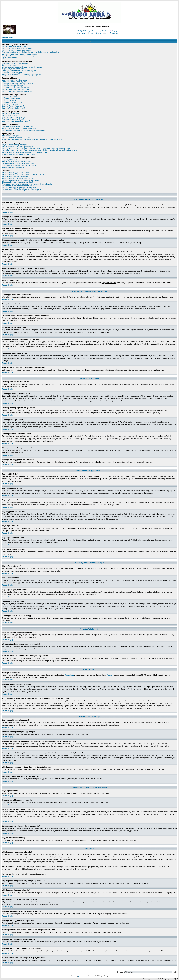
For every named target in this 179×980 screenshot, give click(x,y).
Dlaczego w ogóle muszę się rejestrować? (17, 48)
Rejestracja (82, 33)
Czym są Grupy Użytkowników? (14, 117)
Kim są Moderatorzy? (10, 115)
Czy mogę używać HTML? (12, 99)
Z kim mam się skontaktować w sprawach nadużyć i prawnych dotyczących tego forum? (34, 139)
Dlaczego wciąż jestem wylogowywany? (17, 50)
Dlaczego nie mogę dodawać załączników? (18, 182)
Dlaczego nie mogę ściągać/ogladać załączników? (20, 188)
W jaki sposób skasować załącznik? (15, 176)
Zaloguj (91, 33)
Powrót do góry (8, 212)
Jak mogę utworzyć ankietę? (12, 86)
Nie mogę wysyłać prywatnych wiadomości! (18, 126)
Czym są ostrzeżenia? (10, 160)
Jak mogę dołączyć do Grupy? (13, 119)
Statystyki (114, 31)
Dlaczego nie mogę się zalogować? (15, 46)
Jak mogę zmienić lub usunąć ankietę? (16, 88)
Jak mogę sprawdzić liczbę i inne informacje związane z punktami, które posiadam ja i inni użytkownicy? (40, 150)
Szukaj (86, 31)
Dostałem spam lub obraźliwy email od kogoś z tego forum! (23, 130)
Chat (106, 33)
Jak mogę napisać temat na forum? (15, 80)
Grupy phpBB (69, 675)
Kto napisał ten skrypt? (10, 136)
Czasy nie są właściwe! (10, 65)
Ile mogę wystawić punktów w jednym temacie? (19, 154)
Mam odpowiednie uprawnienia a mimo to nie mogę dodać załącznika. (27, 184)
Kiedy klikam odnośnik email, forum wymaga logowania (22, 75)
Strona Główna (7, 38)
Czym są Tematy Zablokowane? (14, 108)
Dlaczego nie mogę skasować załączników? (18, 186)
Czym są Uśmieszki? (10, 100)
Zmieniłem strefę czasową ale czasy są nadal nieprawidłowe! (24, 67)
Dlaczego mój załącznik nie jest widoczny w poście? (21, 180)
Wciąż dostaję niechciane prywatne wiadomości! (20, 128)
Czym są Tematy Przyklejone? (13, 106)
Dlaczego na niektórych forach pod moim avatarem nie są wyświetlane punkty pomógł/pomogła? (37, 149)
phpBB (80, 976)
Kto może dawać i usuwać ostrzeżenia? (16, 162)
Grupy (105, 31)
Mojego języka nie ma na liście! (13, 69)
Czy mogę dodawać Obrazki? (13, 102)
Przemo (109, 675)
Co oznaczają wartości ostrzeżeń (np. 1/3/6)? (18, 163)
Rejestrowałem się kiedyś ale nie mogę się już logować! (22, 56)
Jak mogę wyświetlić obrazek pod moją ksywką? (20, 71)
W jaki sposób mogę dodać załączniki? (16, 173)
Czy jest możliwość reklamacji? (13, 167)
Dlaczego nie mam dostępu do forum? (16, 89)
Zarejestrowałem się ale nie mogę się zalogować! (20, 54)
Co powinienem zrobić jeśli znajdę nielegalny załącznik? (22, 190)
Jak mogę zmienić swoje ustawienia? (15, 63)
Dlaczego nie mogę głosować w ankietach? (18, 91)
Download (114, 33)
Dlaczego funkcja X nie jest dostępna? (16, 138)
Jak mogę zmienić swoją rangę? (14, 73)
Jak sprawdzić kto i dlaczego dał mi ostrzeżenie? (20, 165)
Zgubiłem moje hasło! (10, 58)
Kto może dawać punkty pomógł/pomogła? (17, 147)
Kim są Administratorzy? (11, 113)
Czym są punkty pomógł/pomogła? (15, 145)
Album (99, 33)
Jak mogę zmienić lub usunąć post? (15, 82)
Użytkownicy (96, 31)
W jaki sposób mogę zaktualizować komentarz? (19, 178)
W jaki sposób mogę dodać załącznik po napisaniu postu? (23, 175)
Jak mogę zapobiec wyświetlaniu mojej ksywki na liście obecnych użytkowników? (31, 52)
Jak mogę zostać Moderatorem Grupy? (16, 121)
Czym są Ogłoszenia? (10, 104)
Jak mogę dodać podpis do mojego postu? (17, 84)
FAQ (79, 31)
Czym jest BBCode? (9, 97)
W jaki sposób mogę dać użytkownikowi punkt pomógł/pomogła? (25, 152)
